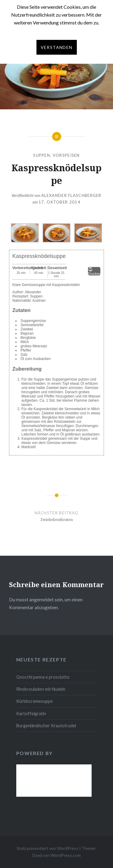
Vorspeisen (66, 155)
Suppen (42, 155)
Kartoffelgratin (31, 714)
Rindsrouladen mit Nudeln (41, 689)
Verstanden (57, 47)
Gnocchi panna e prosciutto (43, 677)
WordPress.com (66, 855)
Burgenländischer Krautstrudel (46, 726)
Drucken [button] (94, 271)
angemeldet (41, 599)
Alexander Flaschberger (71, 195)
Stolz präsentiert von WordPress (47, 848)
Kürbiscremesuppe (35, 701)
